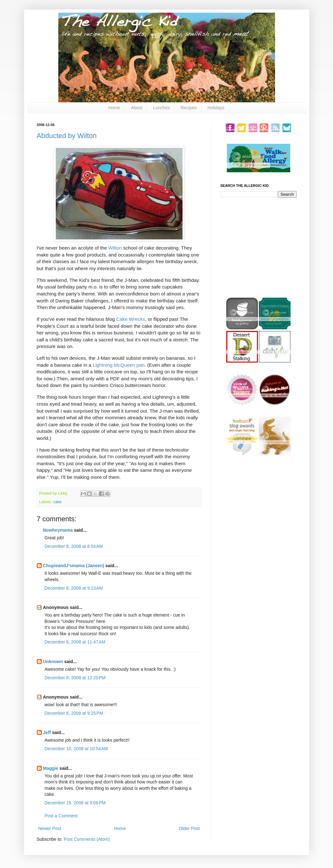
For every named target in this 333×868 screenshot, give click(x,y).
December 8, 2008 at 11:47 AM (75, 642)
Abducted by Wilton (67, 136)
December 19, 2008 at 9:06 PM (75, 803)
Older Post (189, 828)
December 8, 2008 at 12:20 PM (75, 678)
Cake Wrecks (131, 319)
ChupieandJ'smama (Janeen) (74, 566)
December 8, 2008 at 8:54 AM (74, 546)
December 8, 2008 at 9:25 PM (74, 713)
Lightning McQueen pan (118, 365)
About (137, 108)
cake (58, 502)
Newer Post (50, 828)
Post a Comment (61, 816)
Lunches (161, 108)
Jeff (47, 732)
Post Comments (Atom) (87, 839)
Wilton (115, 248)
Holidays (216, 108)
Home (114, 108)
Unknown (53, 662)
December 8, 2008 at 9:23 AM (74, 588)
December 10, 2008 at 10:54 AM (76, 749)
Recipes (189, 108)
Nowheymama (58, 530)
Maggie (51, 768)
